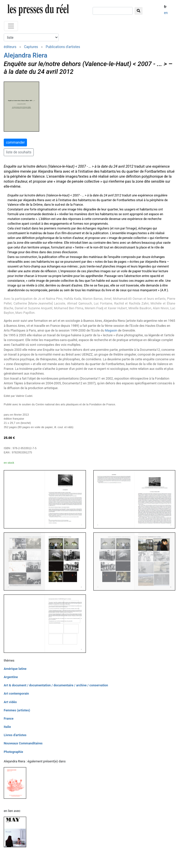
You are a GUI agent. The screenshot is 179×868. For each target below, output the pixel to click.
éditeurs (10, 47)
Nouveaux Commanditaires (23, 743)
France (9, 718)
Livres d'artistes (15, 735)
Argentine (11, 677)
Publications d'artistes (63, 47)
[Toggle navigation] (11, 26)
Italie (7, 727)
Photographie (13, 752)
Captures (31, 47)
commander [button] (15, 142)
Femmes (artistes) (17, 710)
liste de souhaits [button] (19, 152)
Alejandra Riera (26, 55)
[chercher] (113, 11)
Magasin (111, 330)
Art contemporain (16, 693)
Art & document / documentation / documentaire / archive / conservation (56, 685)
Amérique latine (15, 669)
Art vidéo (10, 702)
